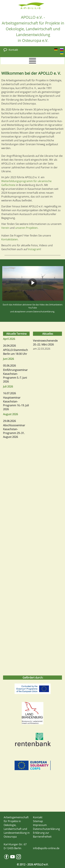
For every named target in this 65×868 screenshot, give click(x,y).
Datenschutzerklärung (44, 311)
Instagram (34, 249)
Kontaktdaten (10, 239)
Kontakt (13, 50)
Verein (5, 228)
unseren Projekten (26, 228)
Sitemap (38, 821)
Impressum (40, 825)
